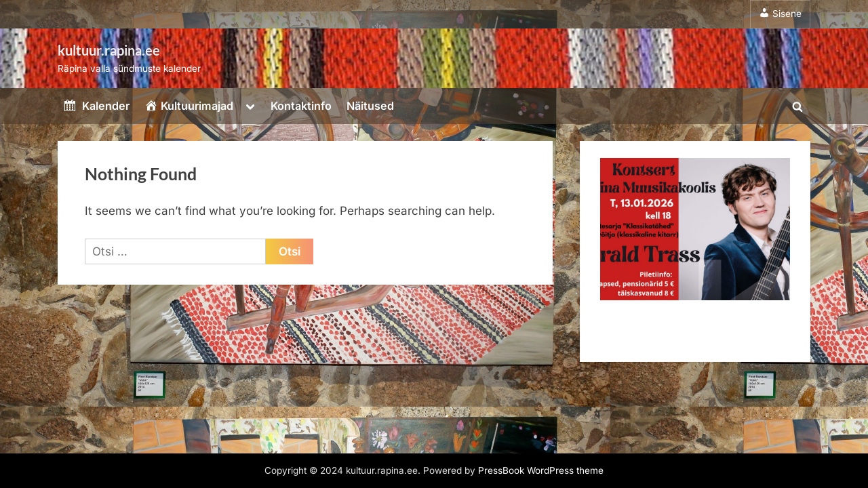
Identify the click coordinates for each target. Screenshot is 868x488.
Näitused (370, 106)
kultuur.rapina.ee (109, 50)
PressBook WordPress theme (541, 470)
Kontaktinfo (301, 106)
